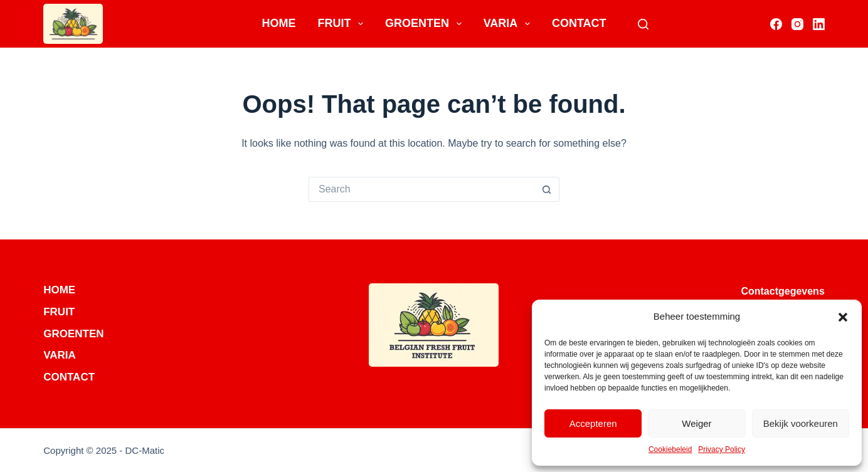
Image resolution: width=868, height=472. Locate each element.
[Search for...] (421, 189)
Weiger (696, 423)
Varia (509, 24)
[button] (843, 317)
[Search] (643, 24)
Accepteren (593, 423)
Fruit (343, 24)
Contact (579, 23)
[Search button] (547, 189)
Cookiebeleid (670, 449)
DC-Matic (145, 450)
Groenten (426, 24)
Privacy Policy (722, 449)
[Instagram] (797, 24)
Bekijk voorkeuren (801, 423)
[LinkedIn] (819, 24)
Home (278, 23)
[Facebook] (776, 24)
